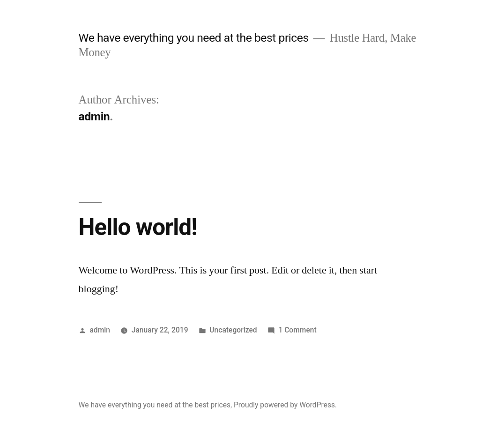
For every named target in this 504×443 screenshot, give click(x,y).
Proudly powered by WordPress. (285, 405)
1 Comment (297, 330)
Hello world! (138, 227)
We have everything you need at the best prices (194, 38)
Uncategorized (233, 330)
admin (100, 330)
